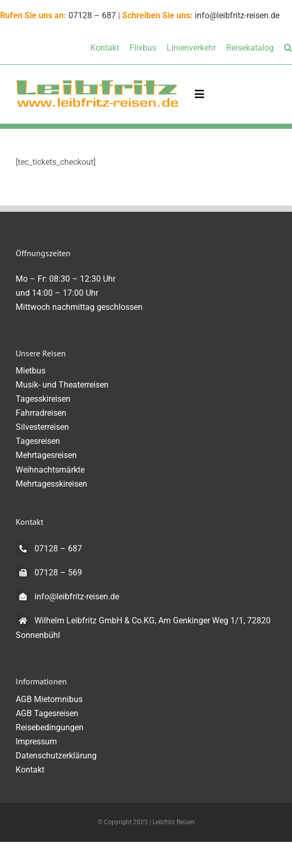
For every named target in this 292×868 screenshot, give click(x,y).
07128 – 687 (92, 15)
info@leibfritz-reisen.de (237, 15)
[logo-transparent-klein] (97, 83)
